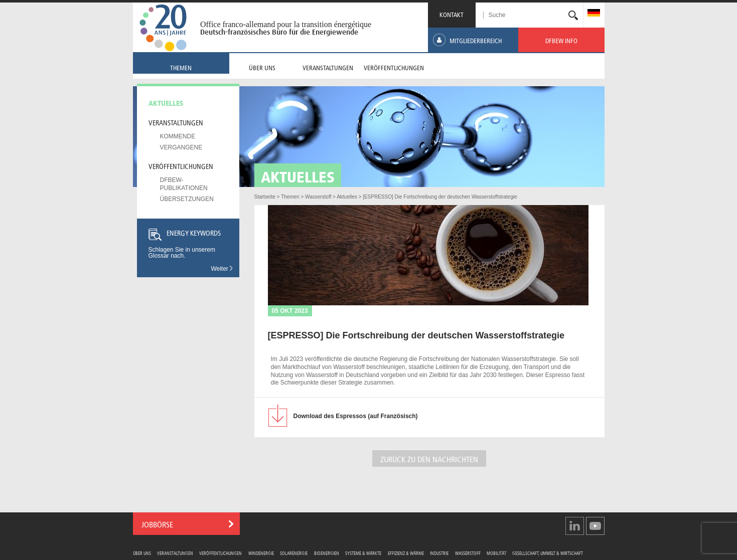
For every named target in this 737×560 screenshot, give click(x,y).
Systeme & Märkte (363, 553)
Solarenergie (294, 553)
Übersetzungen (187, 199)
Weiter (222, 269)
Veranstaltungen (176, 122)
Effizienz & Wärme (406, 553)
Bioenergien (327, 553)
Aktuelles (166, 102)
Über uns (142, 553)
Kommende (178, 136)
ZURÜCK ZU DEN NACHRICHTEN (429, 458)
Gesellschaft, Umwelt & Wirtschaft (548, 553)
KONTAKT (452, 14)
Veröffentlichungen (181, 165)
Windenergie (261, 553)
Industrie (439, 553)
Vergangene (181, 147)
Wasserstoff (468, 553)
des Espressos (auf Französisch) (356, 416)
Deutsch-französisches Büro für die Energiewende (279, 32)
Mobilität (496, 553)
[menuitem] (594, 14)
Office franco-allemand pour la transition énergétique (286, 24)
